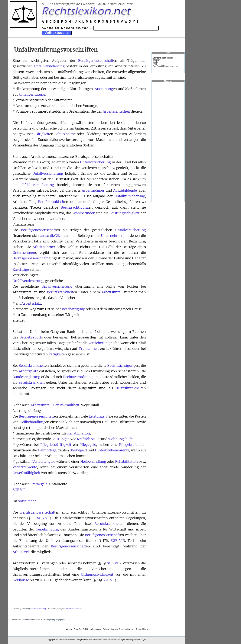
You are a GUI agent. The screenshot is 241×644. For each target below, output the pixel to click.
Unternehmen (112, 236)
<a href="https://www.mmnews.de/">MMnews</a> (168, 142)
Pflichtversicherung (38, 185)
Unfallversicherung (49, 66)
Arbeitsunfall (112, 292)
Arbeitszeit (21, 552)
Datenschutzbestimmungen (114, 640)
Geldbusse (21, 580)
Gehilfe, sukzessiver (92, 629)
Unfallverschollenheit (74, 609)
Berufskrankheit (51, 202)
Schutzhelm (64, 134)
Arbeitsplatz (31, 303)
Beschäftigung (73, 309)
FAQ (155, 64)
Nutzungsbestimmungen (136, 640)
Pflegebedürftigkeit (56, 445)
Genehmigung (47, 529)
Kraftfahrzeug (88, 439)
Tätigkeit (42, 134)
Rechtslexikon (66, 640)
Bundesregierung (26, 377)
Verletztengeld (44, 461)
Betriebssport (30, 337)
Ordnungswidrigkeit (97, 574)
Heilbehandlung (32, 422)
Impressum (97, 640)
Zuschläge (21, 269)
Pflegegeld (88, 445)
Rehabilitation (79, 433)
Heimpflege (47, 450)
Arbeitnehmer (93, 190)
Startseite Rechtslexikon (163, 58)
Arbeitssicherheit (116, 111)
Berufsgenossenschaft (96, 61)
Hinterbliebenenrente (112, 450)
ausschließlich (51, 236)
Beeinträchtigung (75, 207)
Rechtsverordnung (78, 377)
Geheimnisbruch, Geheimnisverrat (118, 629)
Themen (156, 60)
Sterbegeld (78, 450)
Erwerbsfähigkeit (26, 473)
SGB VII (19, 490)
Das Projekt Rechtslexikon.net (166, 66)
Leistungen (98, 416)
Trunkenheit (89, 349)
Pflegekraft (128, 445)
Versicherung (99, 343)
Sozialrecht (27, 501)
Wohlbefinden (84, 213)
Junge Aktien (142, 629)
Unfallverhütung (32, 94)
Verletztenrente (25, 467)
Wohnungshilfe (120, 439)
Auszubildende (125, 190)
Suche (156, 62)
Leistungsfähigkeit (124, 213)
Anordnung (104, 89)
